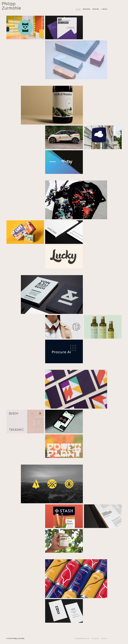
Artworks (96, 9)
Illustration (87, 9)
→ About (104, 9)
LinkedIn (104, 638)
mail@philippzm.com (82, 638)
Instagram (95, 638)
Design (78, 9)
